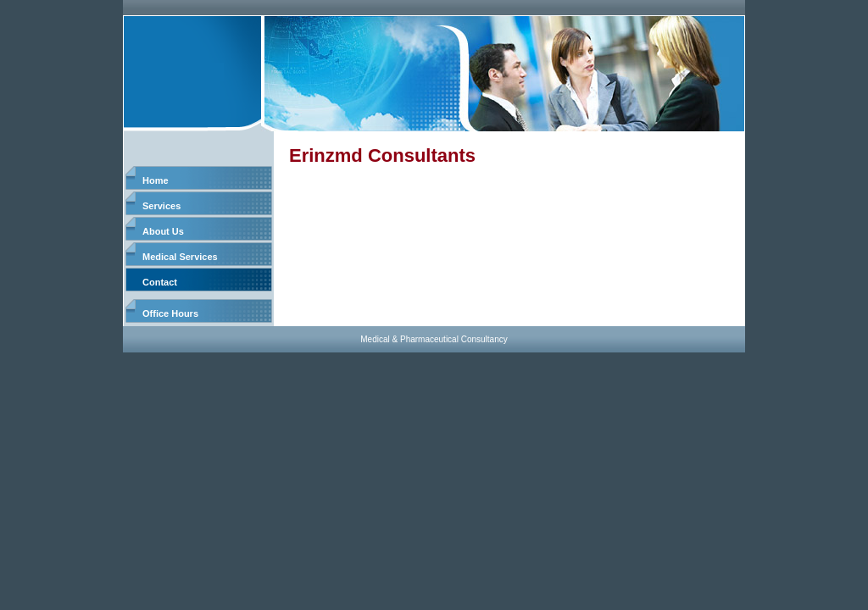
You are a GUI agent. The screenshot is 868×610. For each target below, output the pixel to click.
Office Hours (170, 313)
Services (161, 206)
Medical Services (180, 257)
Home (156, 180)
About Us (163, 231)
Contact (160, 282)
